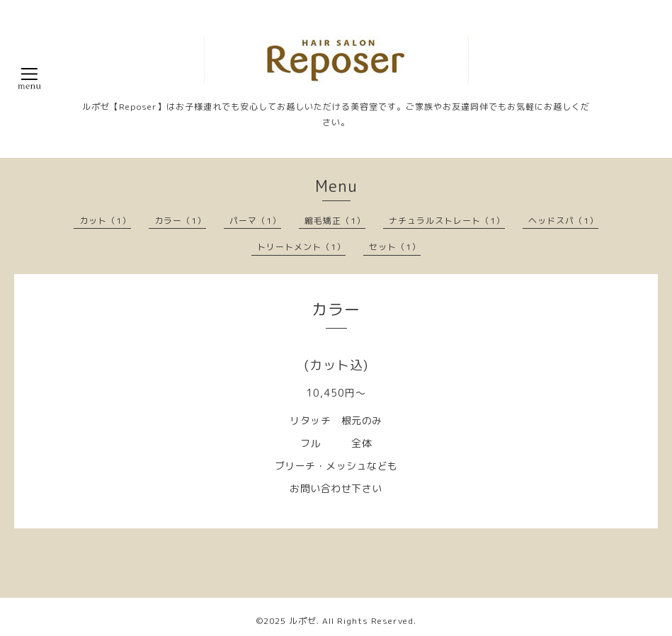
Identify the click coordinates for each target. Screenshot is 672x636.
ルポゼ (303, 621)
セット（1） (395, 247)
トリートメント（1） (301, 247)
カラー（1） (180, 221)
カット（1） (105, 221)
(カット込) (336, 365)
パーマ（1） (255, 221)
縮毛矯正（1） (335, 221)
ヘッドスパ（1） (563, 221)
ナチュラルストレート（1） (447, 221)
